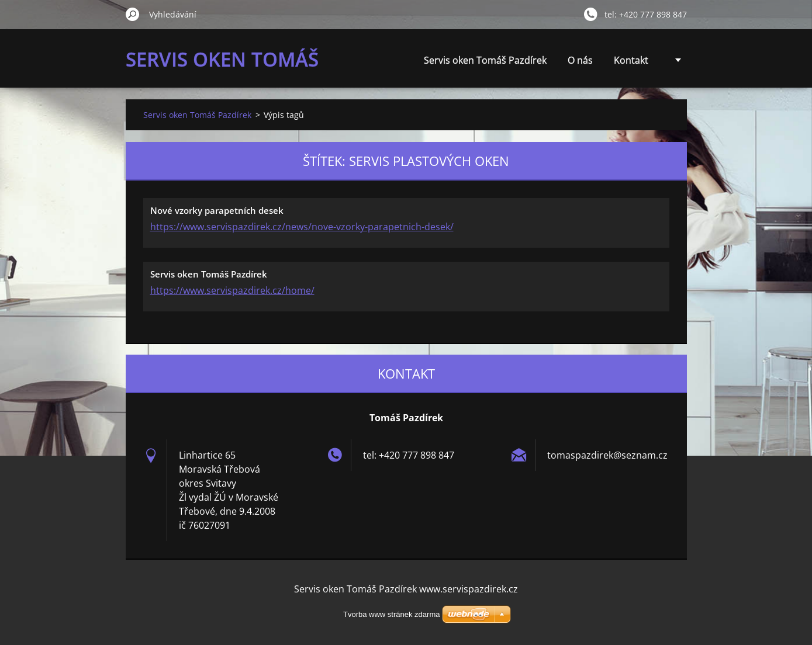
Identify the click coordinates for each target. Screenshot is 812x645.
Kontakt (631, 60)
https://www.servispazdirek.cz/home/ (232, 290)
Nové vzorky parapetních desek (217, 210)
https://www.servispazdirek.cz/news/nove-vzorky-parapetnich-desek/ (302, 227)
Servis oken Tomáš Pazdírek (485, 60)
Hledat (133, 14)
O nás (580, 60)
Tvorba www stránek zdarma (391, 614)
